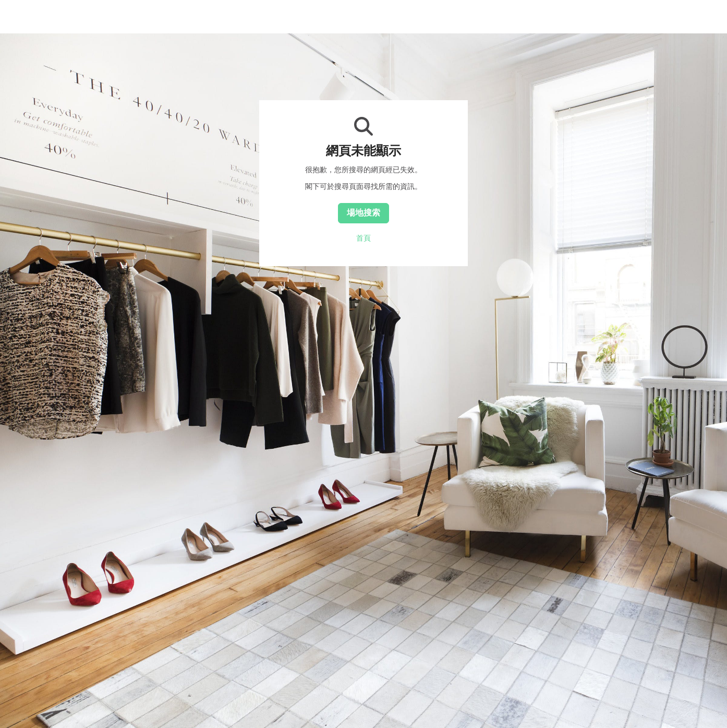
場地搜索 (363, 212)
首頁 (363, 238)
